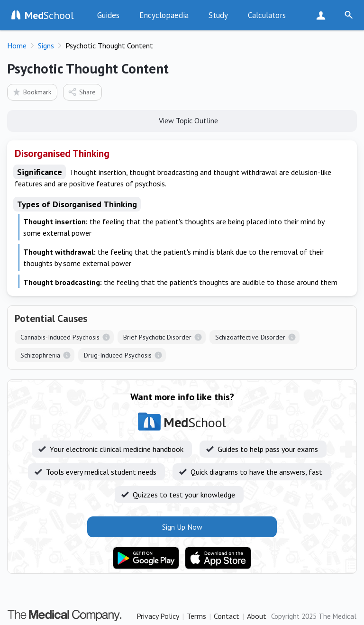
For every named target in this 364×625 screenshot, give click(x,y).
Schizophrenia (40, 355)
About (257, 616)
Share (82, 92)
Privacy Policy (158, 616)
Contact (227, 616)
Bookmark (32, 92)
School (49, 15)
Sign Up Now (323, 15)
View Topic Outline (182, 120)
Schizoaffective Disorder (250, 337)
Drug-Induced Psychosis (118, 355)
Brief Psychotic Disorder (157, 337)
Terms (196, 616)
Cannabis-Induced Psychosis (60, 337)
